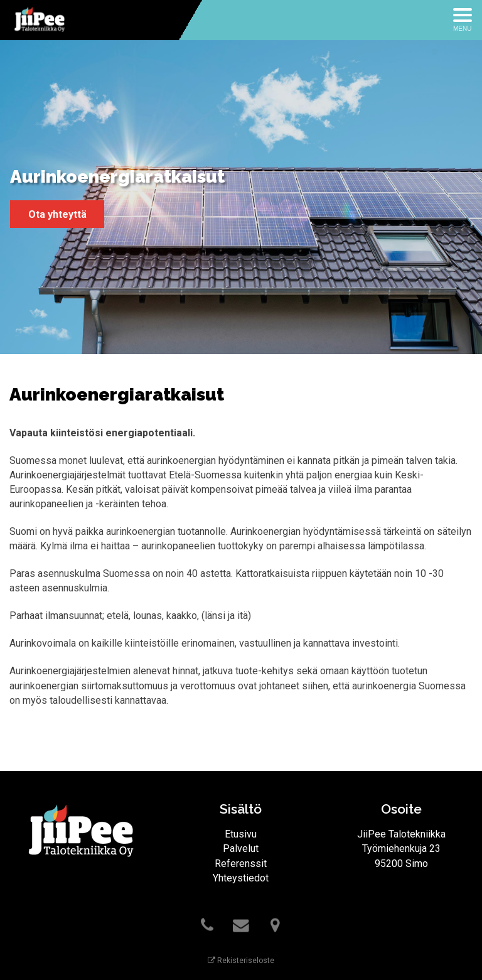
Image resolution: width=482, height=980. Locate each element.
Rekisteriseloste (241, 961)
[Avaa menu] (463, 20)
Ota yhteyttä (57, 214)
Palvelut (241, 848)
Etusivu (241, 834)
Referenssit (241, 864)
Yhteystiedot (241, 878)
